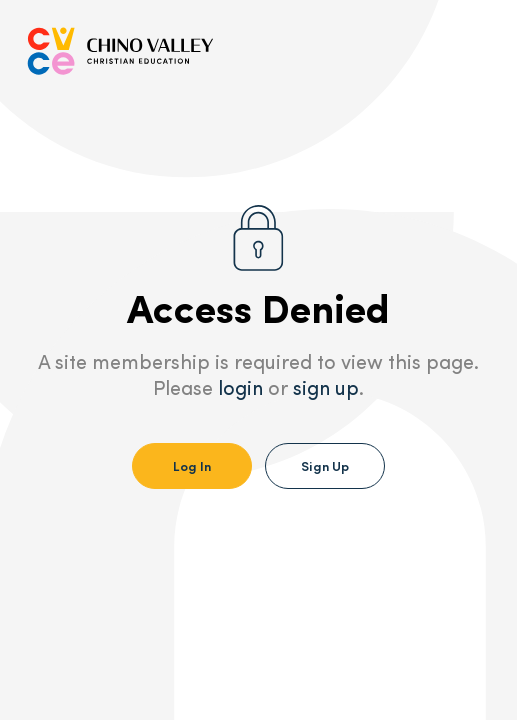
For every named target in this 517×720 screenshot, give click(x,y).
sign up (326, 390)
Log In (192, 465)
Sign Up (325, 465)
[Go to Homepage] (120, 51)
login (240, 390)
